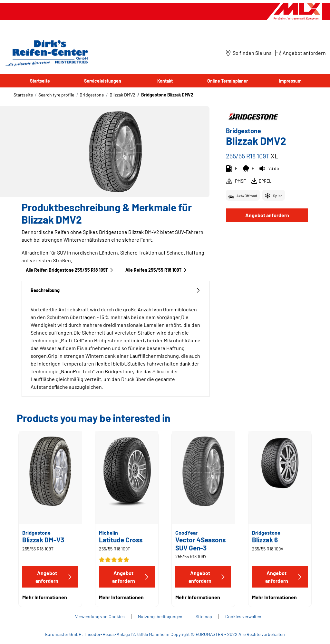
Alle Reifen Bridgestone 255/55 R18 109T (70, 270)
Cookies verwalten (243, 616)
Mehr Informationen (45, 597)
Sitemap (204, 616)
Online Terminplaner (228, 81)
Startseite (40, 81)
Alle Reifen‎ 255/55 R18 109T (156, 270)
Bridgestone (92, 95)
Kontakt (165, 81)
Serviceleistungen (103, 81)
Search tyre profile (56, 95)
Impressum (290, 81)
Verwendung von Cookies (100, 616)
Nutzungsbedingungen (160, 616)
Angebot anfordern (267, 215)
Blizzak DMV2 (122, 95)
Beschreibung (116, 290)
